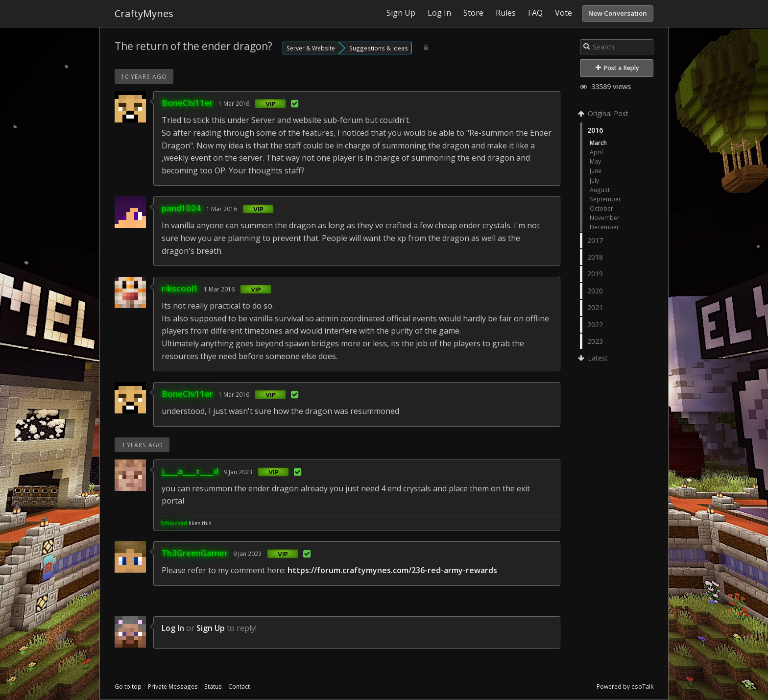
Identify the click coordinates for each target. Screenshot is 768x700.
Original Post (604, 113)
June (596, 170)
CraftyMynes (144, 13)
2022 (595, 325)
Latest (594, 358)
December (604, 227)
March (598, 143)
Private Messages (173, 687)
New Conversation (618, 13)
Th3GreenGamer (195, 553)
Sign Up (211, 628)
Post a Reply (617, 68)
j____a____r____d (190, 471)
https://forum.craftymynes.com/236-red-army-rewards (392, 570)
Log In (173, 628)
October (601, 208)
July (594, 180)
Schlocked (174, 523)
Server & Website (311, 48)
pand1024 (181, 208)
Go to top (128, 687)
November (605, 217)
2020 (595, 291)
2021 (595, 307)
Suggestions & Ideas (379, 48)
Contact (239, 687)
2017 (595, 240)
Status (213, 687)
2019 (595, 274)
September (605, 199)
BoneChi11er (187, 103)
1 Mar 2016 (234, 103)
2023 (595, 341)
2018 (595, 257)
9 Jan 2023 (238, 472)
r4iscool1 (180, 288)
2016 (595, 130)
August (600, 190)
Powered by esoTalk (625, 687)
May (595, 161)
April (596, 152)
